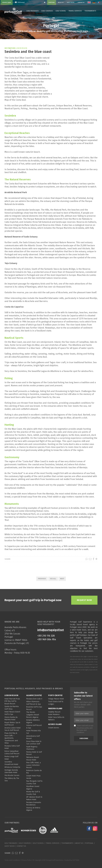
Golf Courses (47, 11)
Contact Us (81, 2)
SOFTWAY (76, 860)
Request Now (7, 2)
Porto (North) (55, 695)
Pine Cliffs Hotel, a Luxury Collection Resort (33, 765)
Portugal (52, 2)
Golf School (61, 11)
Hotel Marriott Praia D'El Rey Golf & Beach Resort (12, 701)
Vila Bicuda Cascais (12, 775)
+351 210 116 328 (46, 636)
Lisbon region (11, 695)
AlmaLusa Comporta (12, 767)
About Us (61, 2)
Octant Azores (54, 728)
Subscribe (84, 738)
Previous (42, 579)
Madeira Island (55, 709)
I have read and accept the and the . (84, 729)
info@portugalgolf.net (51, 630)
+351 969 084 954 (47, 639)
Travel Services (75, 11)
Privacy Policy (26, 860)
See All (53, 579)
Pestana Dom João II (34, 699)
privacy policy (84, 728)
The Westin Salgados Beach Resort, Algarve (33, 715)
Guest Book (71, 2)
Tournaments (90, 11)
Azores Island (55, 724)
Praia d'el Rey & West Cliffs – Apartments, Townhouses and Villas (11, 738)
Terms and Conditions (12, 860)
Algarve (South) (34, 695)
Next (62, 579)
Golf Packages (33, 11)
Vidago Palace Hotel (56, 699)
